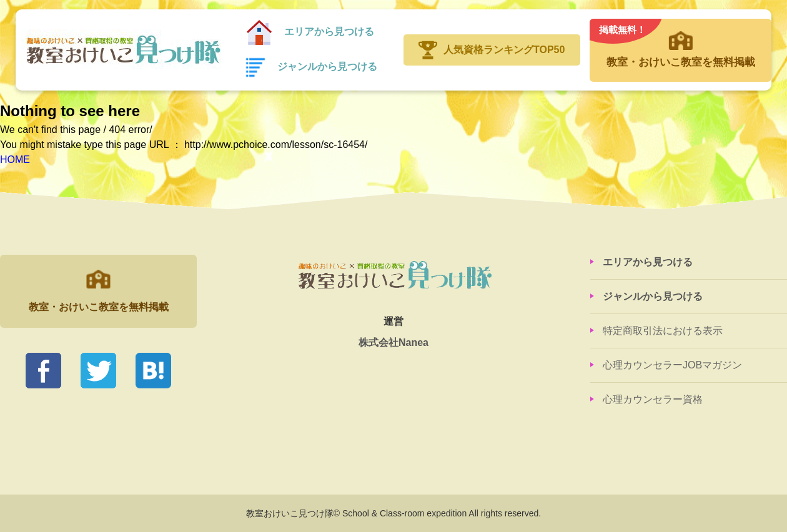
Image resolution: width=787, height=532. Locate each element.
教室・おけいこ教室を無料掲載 (680, 44)
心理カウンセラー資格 (653, 399)
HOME (15, 160)
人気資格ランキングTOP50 (504, 50)
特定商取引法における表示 (663, 331)
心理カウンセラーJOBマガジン (672, 365)
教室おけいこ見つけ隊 (121, 50)
